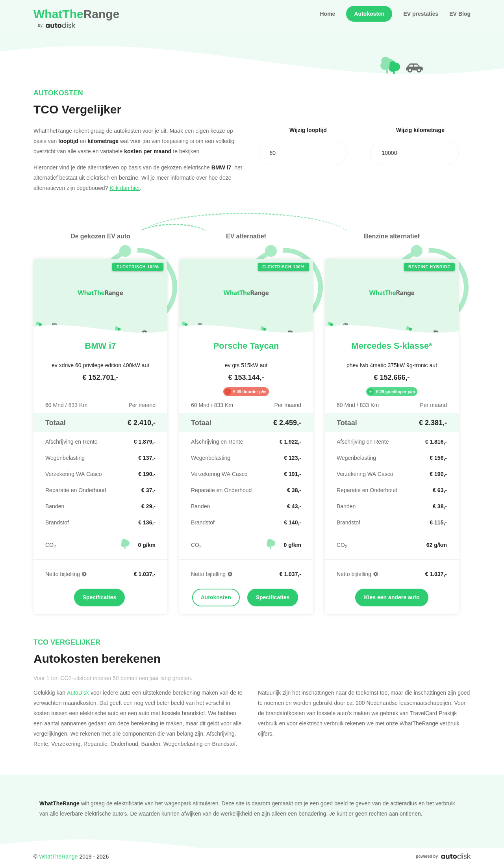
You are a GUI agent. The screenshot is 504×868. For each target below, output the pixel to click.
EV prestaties (421, 14)
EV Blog (460, 14)
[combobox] (302, 153)
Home (327, 14)
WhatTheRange (58, 856)
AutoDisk (78, 692)
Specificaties (100, 597)
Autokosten (369, 14)
